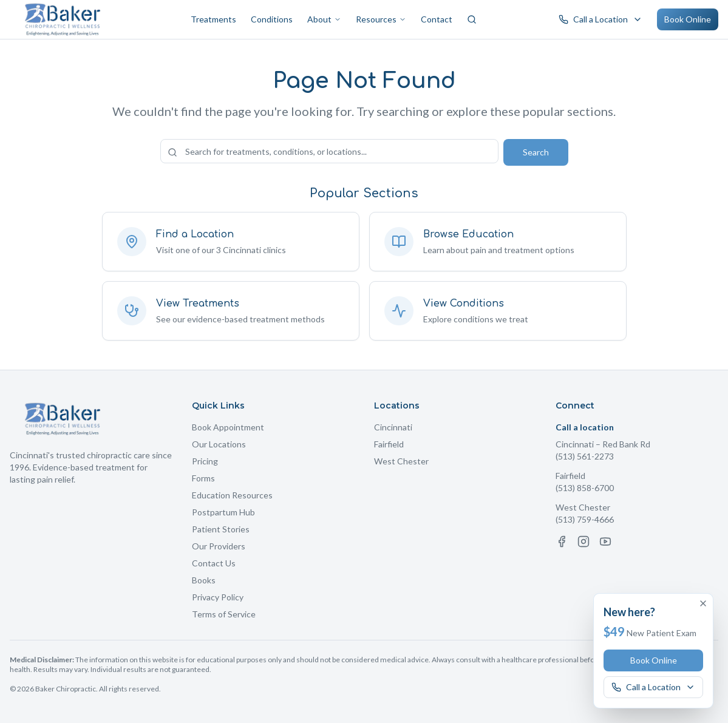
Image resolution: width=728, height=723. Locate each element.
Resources (381, 19)
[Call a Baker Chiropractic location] (600, 19)
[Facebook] (562, 541)
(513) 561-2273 (585, 456)
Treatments (213, 19)
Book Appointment (228, 427)
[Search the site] (329, 151)
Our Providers (219, 546)
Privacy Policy (218, 597)
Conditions (272, 19)
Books (204, 580)
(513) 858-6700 (585, 488)
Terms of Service (224, 614)
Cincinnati (393, 427)
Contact (437, 19)
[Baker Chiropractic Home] (63, 19)
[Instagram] (583, 541)
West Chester (401, 461)
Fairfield (389, 444)
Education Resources (232, 495)
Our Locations (219, 444)
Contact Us (214, 563)
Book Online (688, 19)
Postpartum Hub (223, 512)
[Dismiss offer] (703, 603)
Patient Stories (221, 529)
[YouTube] (605, 541)
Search (536, 152)
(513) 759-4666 (585, 519)
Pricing (205, 461)
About (324, 19)
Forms (203, 478)
